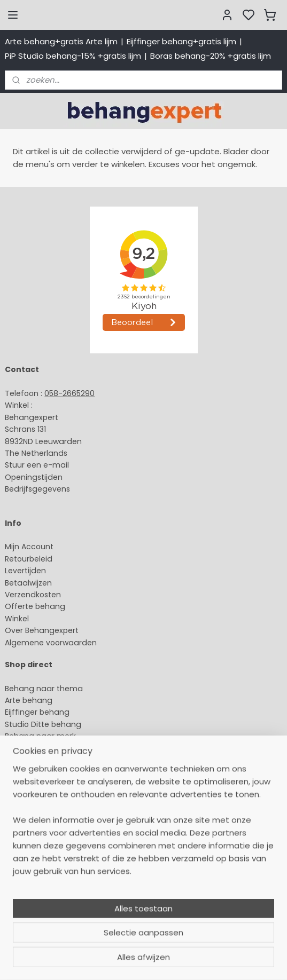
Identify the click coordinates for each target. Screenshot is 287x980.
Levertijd (21, 571)
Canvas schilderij (37, 796)
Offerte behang (35, 606)
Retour (17, 559)
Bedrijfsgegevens (37, 489)
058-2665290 (69, 393)
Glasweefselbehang (42, 772)
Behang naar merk (40, 736)
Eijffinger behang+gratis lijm (181, 41)
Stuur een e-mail (38, 465)
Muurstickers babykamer (51, 760)
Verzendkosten (33, 595)
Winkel (17, 619)
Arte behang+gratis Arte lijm (61, 41)
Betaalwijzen (28, 583)
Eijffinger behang (37, 712)
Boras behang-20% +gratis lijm (211, 56)
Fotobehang (28, 784)
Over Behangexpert (42, 630)
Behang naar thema (44, 689)
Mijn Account (29, 547)
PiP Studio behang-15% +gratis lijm (73, 56)
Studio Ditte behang (43, 724)
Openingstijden (34, 477)
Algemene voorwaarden (51, 643)
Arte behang (29, 700)
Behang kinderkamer (44, 748)
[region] (143, 887)
